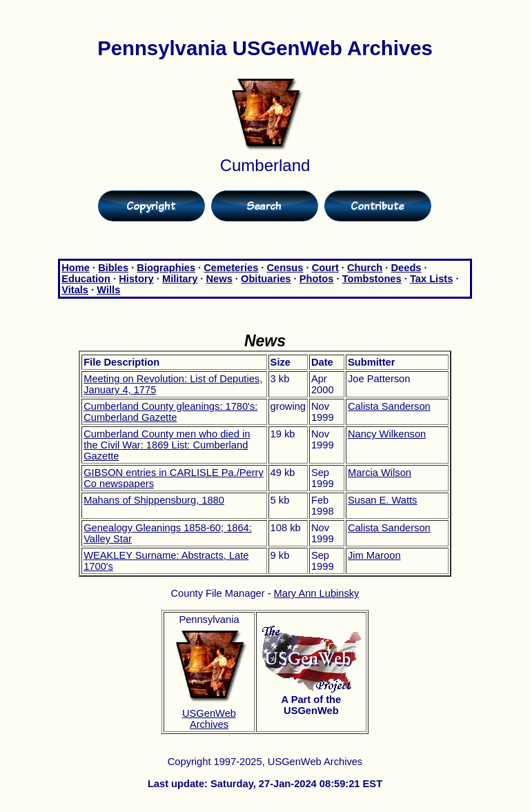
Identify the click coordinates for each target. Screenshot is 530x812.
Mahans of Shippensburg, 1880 (154, 500)
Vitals (75, 290)
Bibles (113, 268)
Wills (108, 290)
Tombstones (372, 279)
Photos (317, 279)
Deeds (406, 268)
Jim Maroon (374, 555)
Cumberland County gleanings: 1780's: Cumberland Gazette (170, 412)
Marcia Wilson (380, 473)
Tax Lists (431, 279)
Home (76, 268)
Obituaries (266, 279)
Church (365, 268)
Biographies (166, 268)
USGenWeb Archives (209, 719)
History (136, 279)
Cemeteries (231, 268)
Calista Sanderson (389, 406)
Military (180, 279)
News (219, 279)
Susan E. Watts (382, 500)
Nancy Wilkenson (387, 434)
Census (285, 268)
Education (86, 279)
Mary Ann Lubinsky (317, 593)
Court (325, 268)
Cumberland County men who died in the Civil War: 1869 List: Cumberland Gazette (167, 445)
